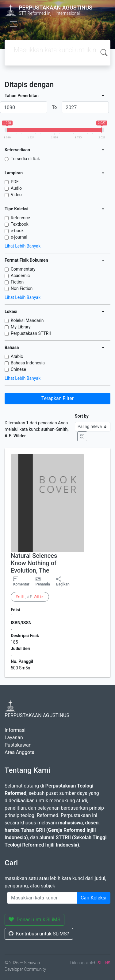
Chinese (18, 369)
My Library (21, 327)
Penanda (43, 584)
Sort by (82, 416)
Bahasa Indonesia (28, 363)
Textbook (20, 224)
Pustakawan (18, 745)
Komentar (21, 581)
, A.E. (30, 597)
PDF (15, 182)
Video (16, 195)
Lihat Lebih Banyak (23, 246)
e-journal (19, 237)
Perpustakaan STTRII (31, 333)
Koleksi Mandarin (27, 320)
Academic (20, 276)
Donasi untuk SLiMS (34, 920)
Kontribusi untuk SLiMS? (39, 934)
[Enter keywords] (42, 898)
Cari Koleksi (94, 898)
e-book (17, 231)
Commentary (23, 269)
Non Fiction (22, 288)
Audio (16, 188)
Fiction (17, 282)
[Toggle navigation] (13, 24)
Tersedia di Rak (25, 159)
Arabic (17, 356)
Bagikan (63, 581)
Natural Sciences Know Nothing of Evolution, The (34, 563)
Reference (20, 218)
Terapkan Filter (57, 398)
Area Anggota (19, 752)
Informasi (15, 730)
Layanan (14, 738)
